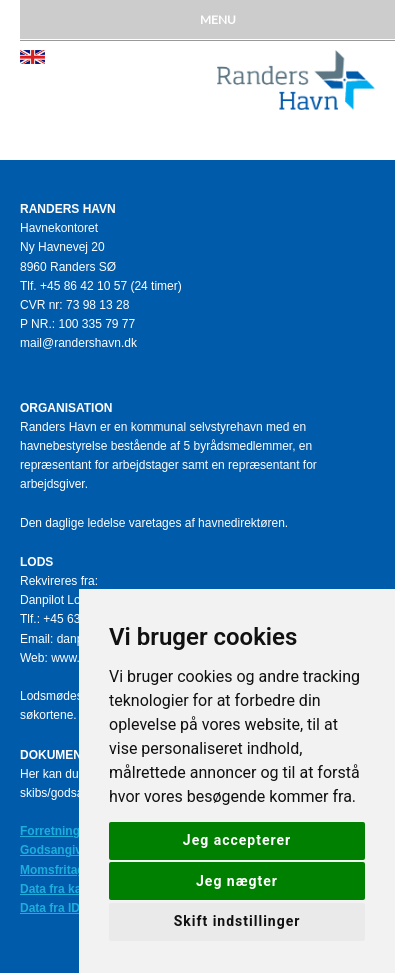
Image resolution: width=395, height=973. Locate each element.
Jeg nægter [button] (237, 881)
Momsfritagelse (64, 870)
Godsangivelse (62, 850)
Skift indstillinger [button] (237, 921)
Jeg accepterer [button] (237, 840)
